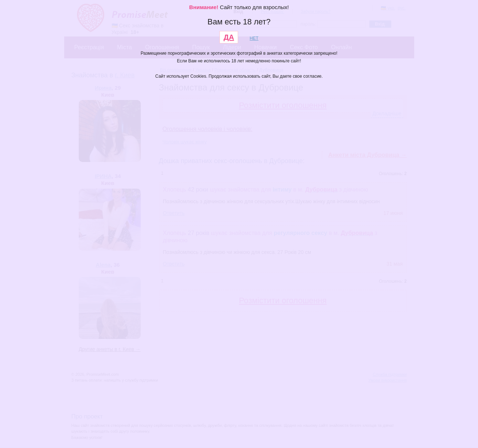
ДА (229, 37)
